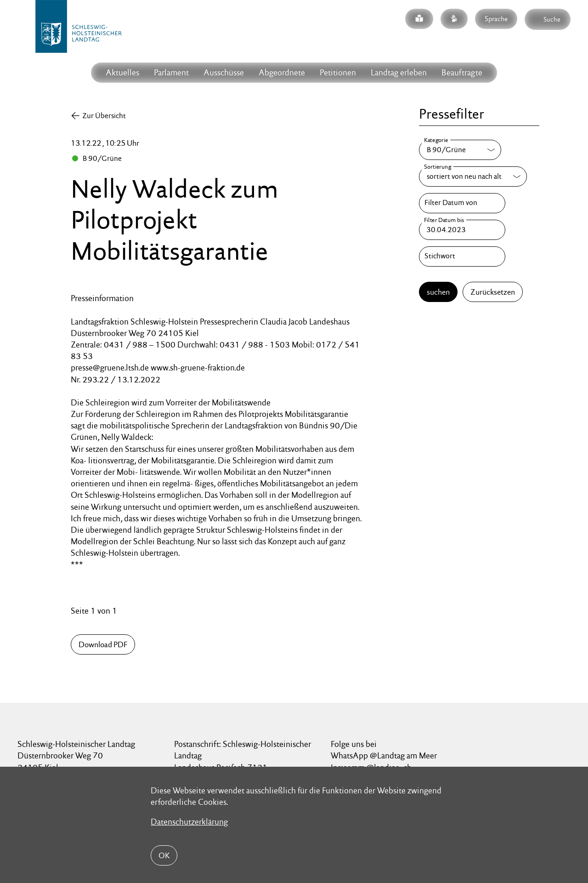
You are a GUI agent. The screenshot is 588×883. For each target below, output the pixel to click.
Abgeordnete (282, 72)
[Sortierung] (473, 177)
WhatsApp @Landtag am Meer (384, 755)
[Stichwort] (462, 256)
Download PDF (103, 644)
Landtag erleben (399, 72)
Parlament (171, 72)
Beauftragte (462, 72)
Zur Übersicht (104, 116)
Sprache (496, 19)
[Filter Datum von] (462, 203)
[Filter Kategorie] (460, 150)
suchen (438, 292)
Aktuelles (122, 72)
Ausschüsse (224, 72)
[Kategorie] (460, 150)
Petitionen (338, 72)
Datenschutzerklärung (189, 822)
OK (164, 855)
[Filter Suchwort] (462, 256)
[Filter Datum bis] (462, 230)
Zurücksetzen (493, 292)
